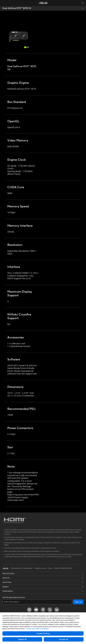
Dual (50, 568)
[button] (4, 3)
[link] (43, 3)
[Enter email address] (37, 602)
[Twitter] (50, 610)
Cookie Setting (43, 633)
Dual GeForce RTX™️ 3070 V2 (17, 8)
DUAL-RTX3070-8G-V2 (63, 568)
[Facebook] (43, 610)
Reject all (22, 639)
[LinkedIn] (57, 610)
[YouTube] (36, 610)
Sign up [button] (78, 602)
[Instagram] (29, 610)
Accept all (64, 639)
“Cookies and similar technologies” (37, 629)
